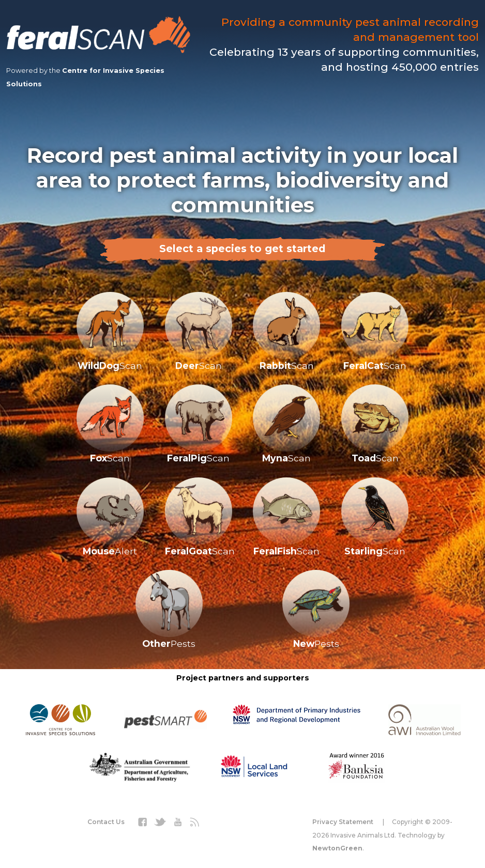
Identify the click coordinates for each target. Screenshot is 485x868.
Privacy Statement (343, 822)
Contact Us (106, 822)
